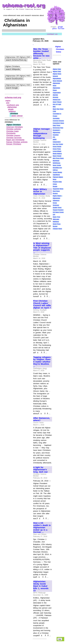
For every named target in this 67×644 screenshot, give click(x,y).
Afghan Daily (57, 69)
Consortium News (58, 123)
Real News (56, 191)
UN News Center (58, 212)
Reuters (55, 194)
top (60, 639)
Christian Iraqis (13, 131)
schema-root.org (13, 97)
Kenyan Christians (14, 144)
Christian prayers (13, 136)
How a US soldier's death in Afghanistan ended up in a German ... (42, 528)
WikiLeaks (56, 219)
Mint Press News (58, 158)
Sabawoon (56, 201)
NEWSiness (56, 163)
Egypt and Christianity (15, 140)
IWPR (55, 140)
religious (12, 111)
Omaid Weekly (57, 172)
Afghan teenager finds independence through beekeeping (42, 133)
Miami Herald (57, 156)
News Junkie (57, 165)
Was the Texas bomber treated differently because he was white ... (41, 54)
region (8, 101)
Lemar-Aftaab (57, 151)
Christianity (11, 133)
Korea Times (57, 149)
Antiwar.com (56, 100)
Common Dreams (58, 121)
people (11, 109)
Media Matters (57, 154)
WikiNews (56, 222)
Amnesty (55, 97)
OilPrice (55, 170)
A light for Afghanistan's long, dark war (40, 470)
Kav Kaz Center (58, 144)
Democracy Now (58, 128)
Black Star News (58, 109)
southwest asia (13, 105)
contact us (52, 34)
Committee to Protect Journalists (57, 116)
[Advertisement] (42, 116)
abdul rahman (17, 116)
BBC (54, 107)
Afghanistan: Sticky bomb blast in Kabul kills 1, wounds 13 (41, 586)
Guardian (56, 135)
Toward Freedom (58, 210)
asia (8, 103)
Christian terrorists (14, 138)
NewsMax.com (57, 168)
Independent (57, 142)
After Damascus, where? (42, 419)
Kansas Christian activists (17, 142)
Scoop (55, 203)
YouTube (61, 29)
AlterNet (55, 95)
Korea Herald (57, 147)
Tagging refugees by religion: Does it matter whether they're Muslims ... (42, 362)
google (60, 27)
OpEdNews (56, 175)
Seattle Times (57, 208)
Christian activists (14, 129)
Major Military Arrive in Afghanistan (40, 192)
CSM (54, 111)
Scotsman (56, 205)
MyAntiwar (56, 161)
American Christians (15, 127)
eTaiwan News (57, 229)
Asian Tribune (57, 102)
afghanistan (12, 107)
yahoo (54, 29)
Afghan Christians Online (60, 49)
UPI (54, 215)
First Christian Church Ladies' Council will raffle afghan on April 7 (42, 304)
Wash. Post (56, 217)
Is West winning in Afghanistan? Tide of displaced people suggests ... (42, 248)
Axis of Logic (57, 104)
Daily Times (56, 126)
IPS (54, 137)
